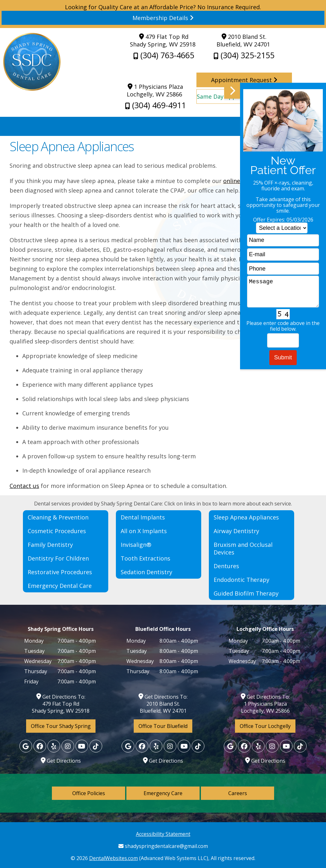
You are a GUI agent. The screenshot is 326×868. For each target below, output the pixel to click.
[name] (283, 240)
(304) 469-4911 (156, 105)
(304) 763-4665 (164, 55)
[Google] (26, 746)
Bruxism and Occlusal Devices (243, 548)
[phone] (283, 269)
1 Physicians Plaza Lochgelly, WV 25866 (155, 90)
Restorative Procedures (60, 572)
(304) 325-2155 (244, 55)
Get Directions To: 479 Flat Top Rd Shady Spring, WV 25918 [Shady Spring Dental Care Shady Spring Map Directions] (61, 704)
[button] (275, 300)
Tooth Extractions (145, 558)
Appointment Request (244, 80)
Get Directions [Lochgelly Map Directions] (61, 761)
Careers (238, 793)
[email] (283, 254)
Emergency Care (163, 793)
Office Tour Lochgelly (265, 726)
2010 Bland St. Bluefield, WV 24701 (243, 40)
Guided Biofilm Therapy (246, 593)
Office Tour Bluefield (163, 726)
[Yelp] (54, 746)
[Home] (32, 89)
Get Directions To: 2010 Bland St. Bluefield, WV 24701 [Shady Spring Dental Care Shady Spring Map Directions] (163, 704)
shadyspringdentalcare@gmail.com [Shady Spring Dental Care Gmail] (163, 846)
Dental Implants (143, 517)
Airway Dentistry (236, 531)
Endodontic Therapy (241, 580)
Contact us (24, 486)
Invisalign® (136, 545)
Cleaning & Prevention (58, 517)
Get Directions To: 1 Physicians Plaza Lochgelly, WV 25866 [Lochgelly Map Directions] (265, 704)
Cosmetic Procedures (57, 531)
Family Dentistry (50, 545)
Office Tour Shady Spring (61, 726)
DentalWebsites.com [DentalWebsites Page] (113, 858)
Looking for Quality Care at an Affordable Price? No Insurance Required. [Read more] (163, 14)
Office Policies (89, 793)
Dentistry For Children (58, 558)
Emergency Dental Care (60, 586)
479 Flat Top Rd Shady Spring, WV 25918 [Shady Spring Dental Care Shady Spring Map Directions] (163, 40)
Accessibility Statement (163, 834)
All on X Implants (144, 531)
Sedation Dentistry (146, 572)
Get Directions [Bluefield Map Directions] (163, 761)
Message (283, 292)
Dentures (226, 566)
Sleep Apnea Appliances (246, 517)
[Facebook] (40, 746)
